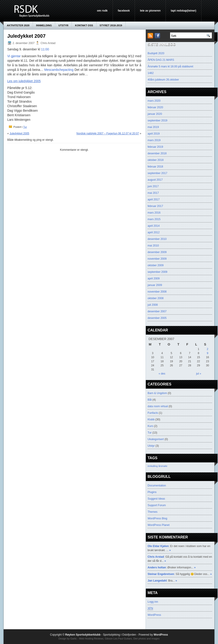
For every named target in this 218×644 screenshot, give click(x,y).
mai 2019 (153, 127)
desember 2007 (157, 311)
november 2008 (157, 292)
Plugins (152, 492)
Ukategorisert (156, 439)
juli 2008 (153, 305)
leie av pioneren (150, 11)
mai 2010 (153, 246)
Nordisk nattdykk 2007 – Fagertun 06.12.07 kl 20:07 (108, 133)
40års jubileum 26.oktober (163, 80)
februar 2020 (155, 107)
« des (162, 374)
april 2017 (154, 200)
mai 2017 (153, 193)
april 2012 (154, 232)
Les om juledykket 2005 (24, 81)
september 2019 (157, 121)
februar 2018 (155, 167)
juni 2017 (153, 186)
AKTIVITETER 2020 (18, 25)
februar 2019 (155, 147)
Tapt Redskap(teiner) (183, 11)
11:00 (45, 49)
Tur (25, 127)
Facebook (124, 11)
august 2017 (155, 180)
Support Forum (157, 505)
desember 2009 (157, 252)
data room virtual (158, 406)
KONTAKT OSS (84, 25)
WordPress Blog (157, 518)
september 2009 (157, 272)
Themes (152, 512)
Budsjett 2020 (156, 53)
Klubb (151, 419)
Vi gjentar (14, 56)
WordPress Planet (159, 525)
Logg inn (153, 602)
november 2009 (157, 259)
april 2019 (154, 134)
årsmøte (163, 466)
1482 (151, 73)
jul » (199, 374)
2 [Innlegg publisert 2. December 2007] (207, 349)
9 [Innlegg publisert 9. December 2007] (207, 353)
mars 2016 (154, 213)
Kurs (150, 426)
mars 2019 (154, 140)
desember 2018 (157, 153)
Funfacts (153, 413)
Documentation (157, 486)
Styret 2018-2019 (111, 25)
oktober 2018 (156, 160)
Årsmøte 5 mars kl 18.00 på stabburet (170, 67)
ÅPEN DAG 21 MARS (161, 60)
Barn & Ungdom (157, 393)
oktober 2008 (156, 298)
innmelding (44, 25)
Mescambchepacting (59, 70)
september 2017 (157, 173)
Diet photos (140, 639)
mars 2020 (154, 101)
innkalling (153, 466)
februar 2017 (155, 206)
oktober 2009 (156, 265)
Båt (150, 400)
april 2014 (154, 226)
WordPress (154, 615)
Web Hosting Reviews (91, 639)
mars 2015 (154, 219)
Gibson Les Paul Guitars (118, 639)
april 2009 (154, 279)
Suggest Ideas (156, 499)
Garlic (73, 639)
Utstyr (63, 25)
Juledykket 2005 (19, 133)
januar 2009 (155, 285)
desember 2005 (157, 318)
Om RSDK (102, 11)
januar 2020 (155, 114)
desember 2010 (157, 239)
